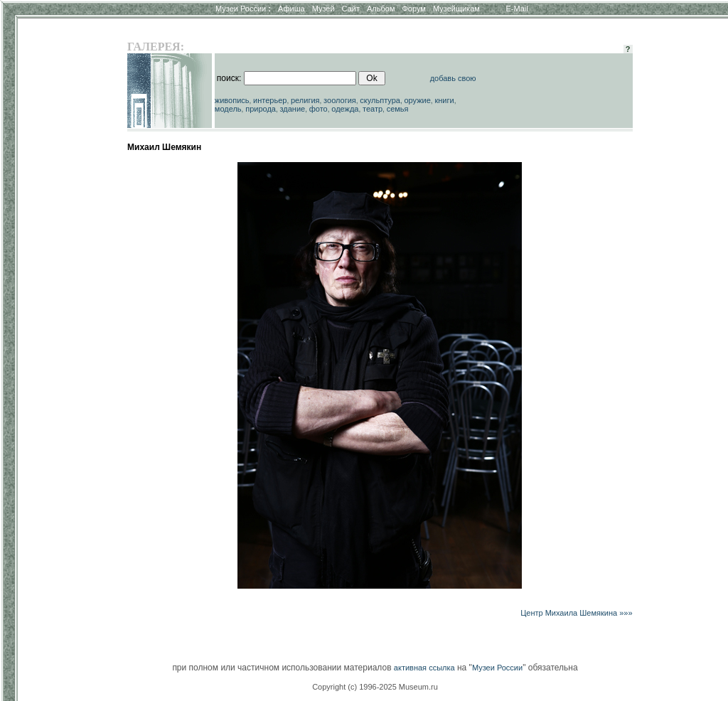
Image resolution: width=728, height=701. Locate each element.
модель (228, 109)
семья (398, 109)
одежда (345, 109)
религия (305, 100)
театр (373, 109)
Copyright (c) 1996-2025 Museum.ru (375, 687)
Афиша (291, 9)
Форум (413, 9)
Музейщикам (456, 9)
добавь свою (453, 78)
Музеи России (243, 9)
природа (261, 109)
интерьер (270, 100)
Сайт (351, 9)
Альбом (381, 9)
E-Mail (517, 9)
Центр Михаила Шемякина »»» (576, 613)
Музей (323, 9)
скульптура (380, 100)
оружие (418, 100)
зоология (340, 100)
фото (318, 109)
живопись (232, 100)
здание (292, 109)
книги (444, 100)
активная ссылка (424, 668)
